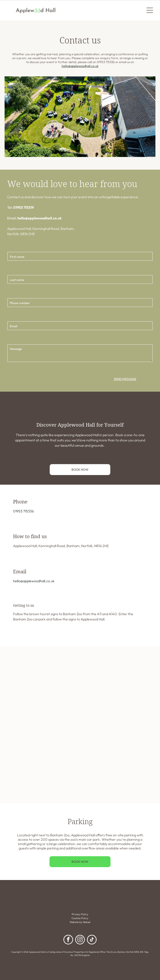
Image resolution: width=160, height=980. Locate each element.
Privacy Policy (80, 914)
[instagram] (80, 940)
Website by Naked (80, 922)
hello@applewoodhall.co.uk (80, 66)
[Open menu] (150, 10)
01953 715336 (23, 511)
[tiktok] (92, 940)
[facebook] (68, 940)
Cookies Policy (80, 918)
